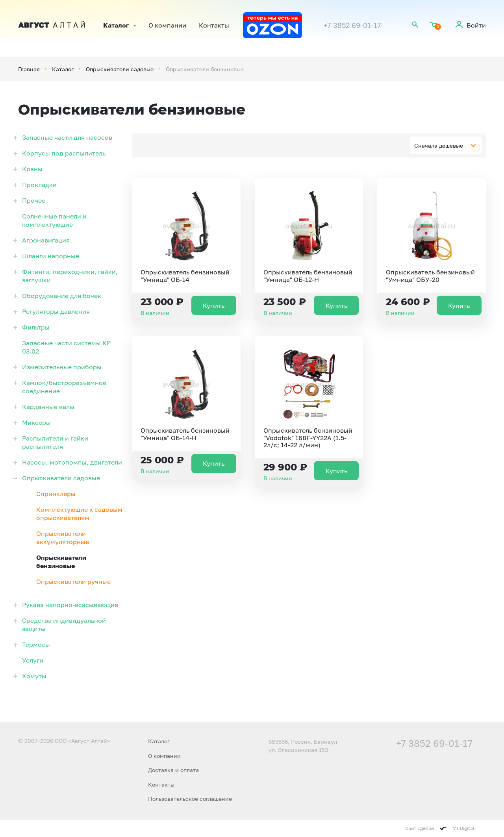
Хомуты (34, 676)
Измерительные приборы (62, 367)
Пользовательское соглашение (190, 799)
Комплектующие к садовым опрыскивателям (79, 514)
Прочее (34, 200)
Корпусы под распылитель (64, 153)
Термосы (36, 644)
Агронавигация (46, 240)
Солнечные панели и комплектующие (54, 220)
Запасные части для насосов (67, 137)
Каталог (116, 25)
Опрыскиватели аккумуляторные (63, 538)
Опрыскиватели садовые (120, 69)
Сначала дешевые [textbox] (439, 145)
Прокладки (39, 185)
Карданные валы (48, 407)
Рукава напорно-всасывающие (70, 605)
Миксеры (36, 422)
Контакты (214, 25)
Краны (32, 169)
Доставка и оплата (173, 770)
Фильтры (36, 327)
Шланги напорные (51, 256)
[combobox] (446, 145)
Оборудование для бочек (62, 296)
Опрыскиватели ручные (73, 581)
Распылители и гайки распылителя (55, 442)
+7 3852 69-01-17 (352, 25)
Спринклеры (56, 494)
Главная (29, 69)
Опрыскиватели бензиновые (61, 562)
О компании (167, 25)
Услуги (33, 660)
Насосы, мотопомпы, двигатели (72, 462)
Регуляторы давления (56, 311)
